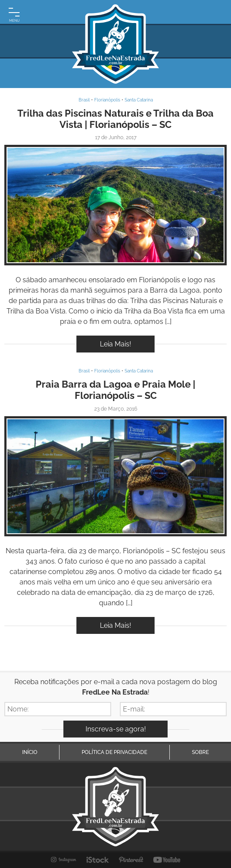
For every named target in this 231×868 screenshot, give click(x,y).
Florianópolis (107, 100)
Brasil (84, 100)
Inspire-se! (116, 205)
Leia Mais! (115, 344)
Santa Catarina (139, 100)
